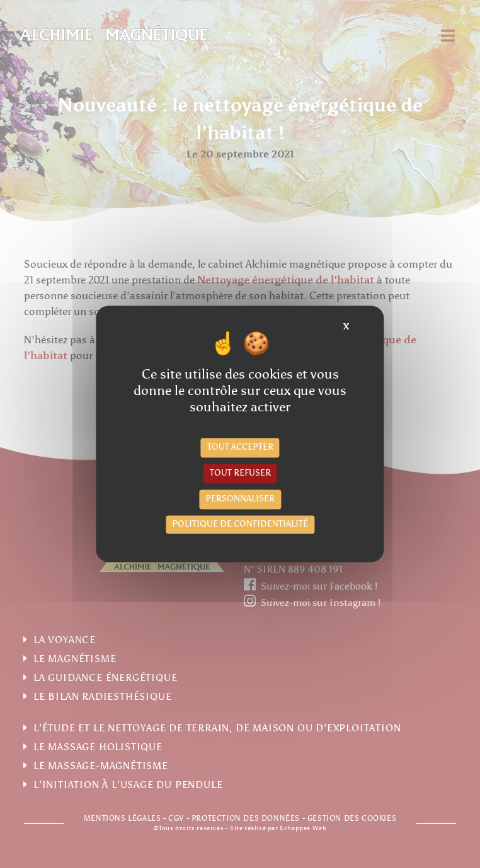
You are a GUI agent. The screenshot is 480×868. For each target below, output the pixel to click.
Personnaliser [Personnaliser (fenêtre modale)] (240, 499)
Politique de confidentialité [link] (240, 524)
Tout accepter (240, 448)
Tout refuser (240, 473)
